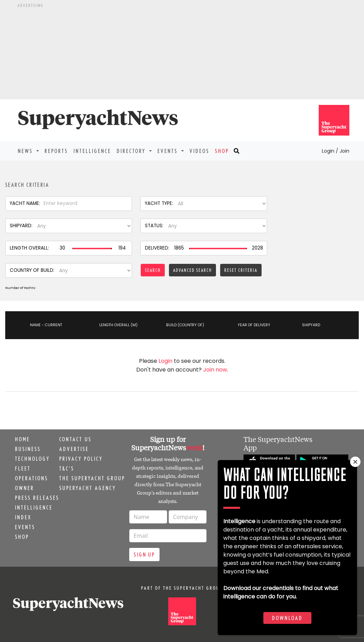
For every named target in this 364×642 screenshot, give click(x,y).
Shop (222, 151)
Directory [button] (132, 151)
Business (28, 449)
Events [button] (169, 151)
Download (287, 618)
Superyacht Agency (88, 488)
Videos (199, 151)
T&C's (67, 468)
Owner (25, 488)
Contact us (75, 439)
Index (23, 517)
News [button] (26, 151)
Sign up (144, 555)
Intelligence (92, 151)
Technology (32, 459)
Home (22, 439)
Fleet (23, 468)
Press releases (37, 498)
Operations (32, 478)
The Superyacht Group (92, 478)
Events (25, 527)
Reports (56, 151)
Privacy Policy (81, 459)
